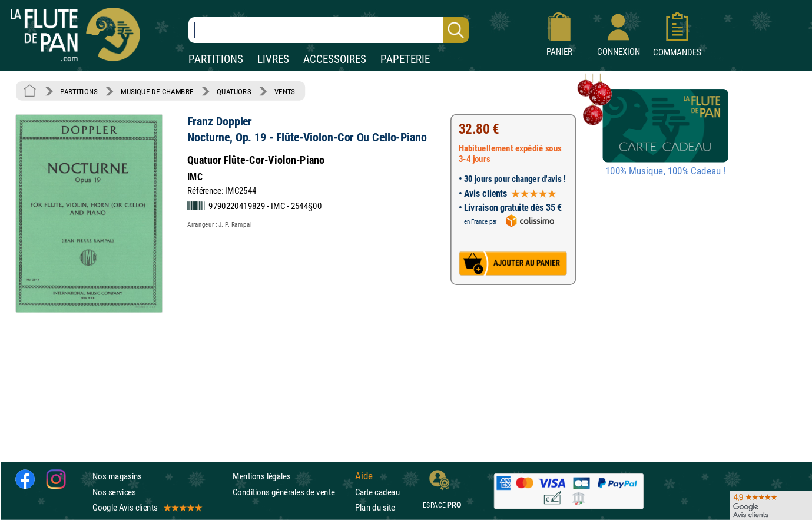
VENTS (285, 91)
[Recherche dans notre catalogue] (329, 30)
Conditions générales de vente (291, 492)
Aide (364, 476)
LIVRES (273, 59)
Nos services (114, 492)
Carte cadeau (377, 492)
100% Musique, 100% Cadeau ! (665, 171)
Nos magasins (117, 477)
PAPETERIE (405, 59)
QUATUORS (234, 91)
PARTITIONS (216, 59)
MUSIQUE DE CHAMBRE (157, 91)
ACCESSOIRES (335, 59)
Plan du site (375, 507)
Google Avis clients (147, 507)
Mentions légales (261, 477)
